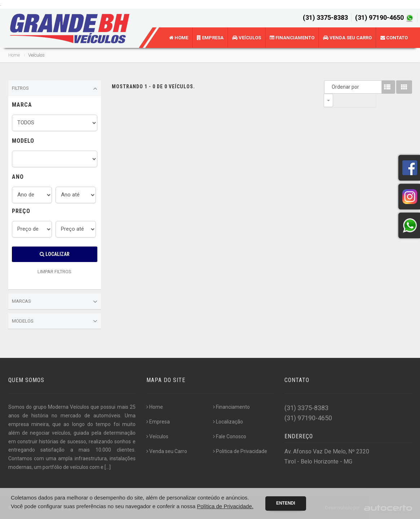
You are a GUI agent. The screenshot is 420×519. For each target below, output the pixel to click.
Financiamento (292, 38)
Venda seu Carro (347, 38)
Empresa (210, 38)
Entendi (286, 503)
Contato (394, 38)
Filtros (55, 89)
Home (179, 38)
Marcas (55, 302)
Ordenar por (330, 87)
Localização (228, 422)
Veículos (247, 38)
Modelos (55, 321)
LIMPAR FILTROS (54, 272)
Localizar (55, 254)
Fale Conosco (230, 436)
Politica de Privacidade (240, 451)
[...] (108, 467)
